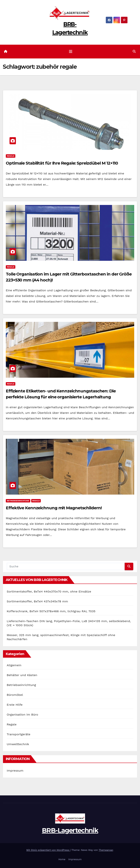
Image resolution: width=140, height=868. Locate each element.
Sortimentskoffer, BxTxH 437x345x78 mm (37, 601)
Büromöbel (15, 695)
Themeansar (106, 850)
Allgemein (14, 665)
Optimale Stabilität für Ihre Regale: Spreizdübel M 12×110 (62, 163)
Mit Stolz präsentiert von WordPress (48, 850)
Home (62, 859)
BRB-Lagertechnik (70, 830)
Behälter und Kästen (22, 675)
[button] (134, 51)
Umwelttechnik (18, 744)
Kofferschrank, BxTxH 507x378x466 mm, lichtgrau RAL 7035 (51, 611)
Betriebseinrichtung (18, 501)
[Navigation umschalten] (71, 52)
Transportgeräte (19, 734)
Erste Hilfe (15, 705)
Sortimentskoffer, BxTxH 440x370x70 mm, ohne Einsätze (49, 591)
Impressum (15, 771)
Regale (11, 156)
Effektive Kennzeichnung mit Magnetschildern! (54, 508)
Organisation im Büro (22, 715)
